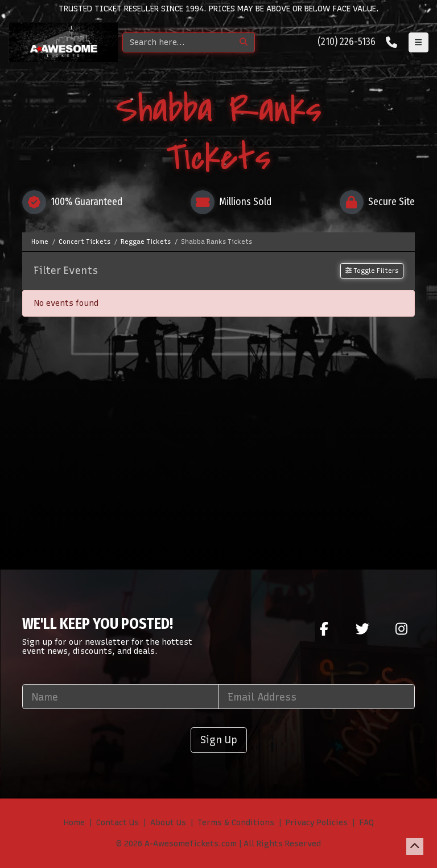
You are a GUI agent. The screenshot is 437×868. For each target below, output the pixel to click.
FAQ (366, 823)
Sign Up (219, 740)
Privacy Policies (317, 823)
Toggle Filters (372, 271)
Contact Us (118, 823)
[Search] (178, 42)
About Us (168, 823)
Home (74, 823)
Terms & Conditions (236, 823)
